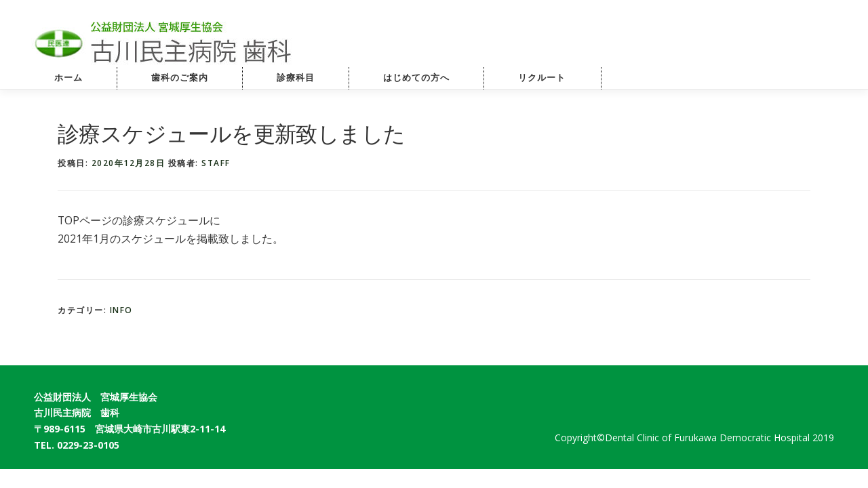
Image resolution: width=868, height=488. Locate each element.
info (121, 310)
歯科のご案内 (180, 78)
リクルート (556, 78)
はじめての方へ (416, 78)
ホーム (68, 78)
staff (216, 163)
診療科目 (296, 78)
